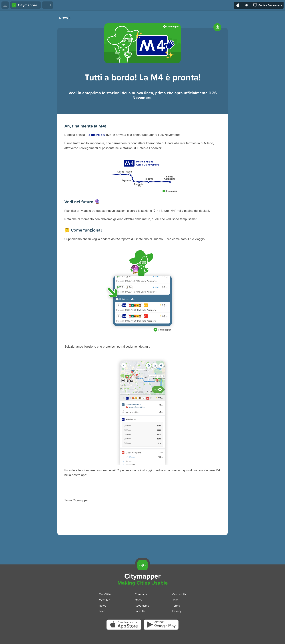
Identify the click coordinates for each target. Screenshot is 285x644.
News (64, 18)
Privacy (177, 611)
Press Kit (140, 611)
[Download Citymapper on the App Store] (125, 626)
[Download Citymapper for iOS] (251, 565)
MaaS (138, 600)
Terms (176, 605)
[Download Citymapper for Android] (268, 565)
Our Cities (105, 594)
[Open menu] (5, 5)
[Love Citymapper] (48, 5)
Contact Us (179, 594)
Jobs (175, 600)
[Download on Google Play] (247, 5)
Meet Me (105, 600)
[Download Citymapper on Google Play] (161, 625)
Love (102, 611)
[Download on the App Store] (238, 5)
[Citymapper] (142, 565)
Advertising (142, 605)
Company (141, 594)
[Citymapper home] (25, 5)
